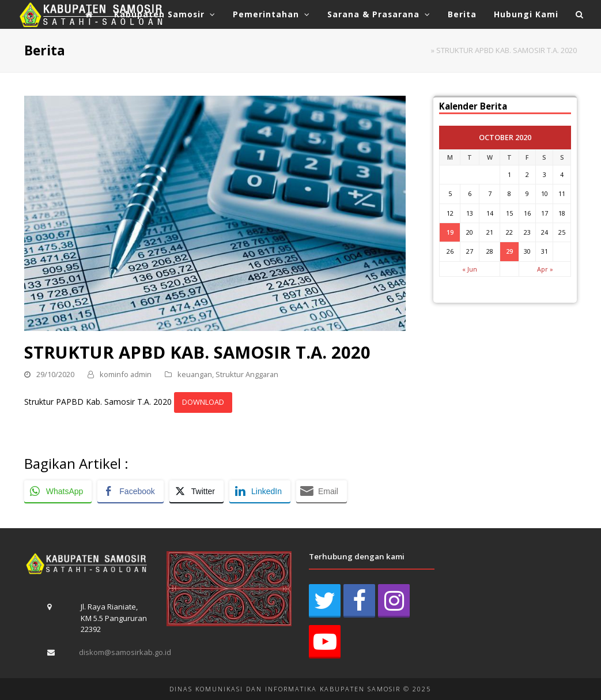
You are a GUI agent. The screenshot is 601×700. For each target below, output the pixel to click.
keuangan (195, 374)
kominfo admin (126, 374)
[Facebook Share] (130, 491)
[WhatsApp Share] (58, 491)
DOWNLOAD (203, 402)
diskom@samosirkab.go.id (125, 652)
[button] (580, 14)
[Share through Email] (322, 491)
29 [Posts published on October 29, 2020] (509, 251)
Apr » (545, 269)
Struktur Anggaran (247, 374)
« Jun (470, 269)
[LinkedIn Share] (260, 491)
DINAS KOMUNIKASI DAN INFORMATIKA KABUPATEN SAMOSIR (285, 689)
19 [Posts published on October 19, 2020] (450, 232)
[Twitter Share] (196, 491)
